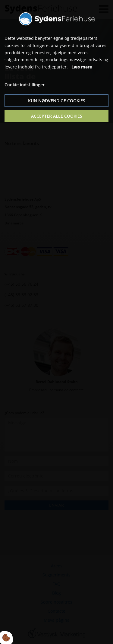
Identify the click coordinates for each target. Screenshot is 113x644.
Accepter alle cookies (57, 116)
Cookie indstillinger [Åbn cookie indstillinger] (25, 85)
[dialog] (56, 322)
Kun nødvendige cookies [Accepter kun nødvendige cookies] (57, 101)
